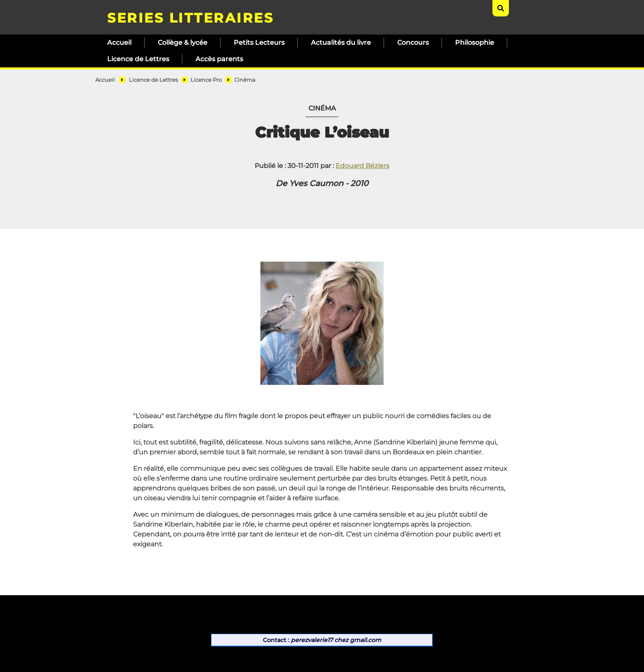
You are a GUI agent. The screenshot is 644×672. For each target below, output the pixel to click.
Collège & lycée (183, 43)
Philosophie (475, 43)
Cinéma (245, 80)
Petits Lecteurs (259, 43)
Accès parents (219, 59)
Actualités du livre (341, 43)
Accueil (119, 43)
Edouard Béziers (362, 166)
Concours (413, 43)
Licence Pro (206, 80)
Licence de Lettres (138, 59)
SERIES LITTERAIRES (190, 18)
